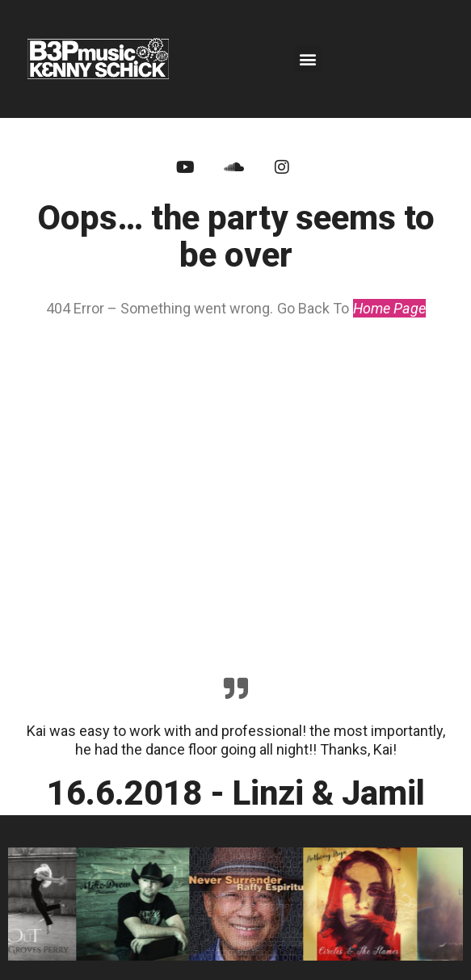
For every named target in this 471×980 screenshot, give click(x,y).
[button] (307, 59)
